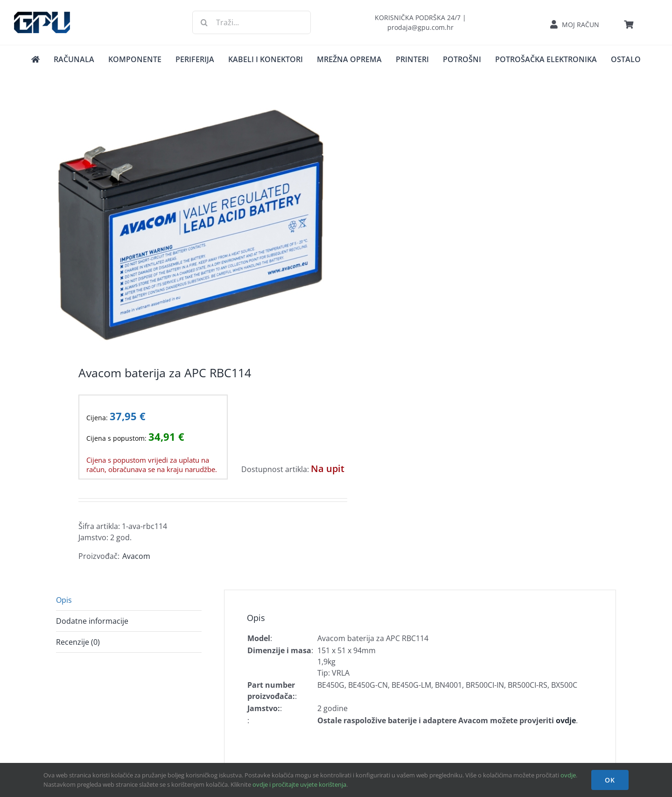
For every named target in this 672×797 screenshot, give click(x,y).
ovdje (568, 775)
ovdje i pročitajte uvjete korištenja (299, 784)
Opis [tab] (64, 600)
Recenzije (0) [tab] (78, 642)
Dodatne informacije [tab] (92, 621)
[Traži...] (251, 22)
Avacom (136, 556)
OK (610, 780)
